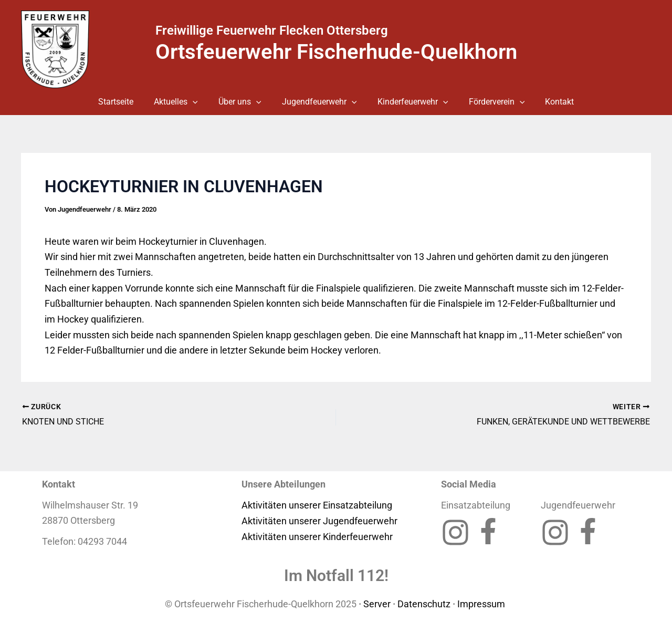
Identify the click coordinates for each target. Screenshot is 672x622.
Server (377, 603)
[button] (201, 102)
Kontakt (548, 102)
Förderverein (489, 102)
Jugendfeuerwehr (319, 102)
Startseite (127, 102)
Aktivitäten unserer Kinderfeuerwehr (317, 536)
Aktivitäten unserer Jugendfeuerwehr (319, 520)
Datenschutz (424, 603)
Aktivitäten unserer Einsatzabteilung (317, 505)
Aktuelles (184, 102)
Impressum (482, 603)
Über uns (244, 102)
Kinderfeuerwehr (409, 102)
